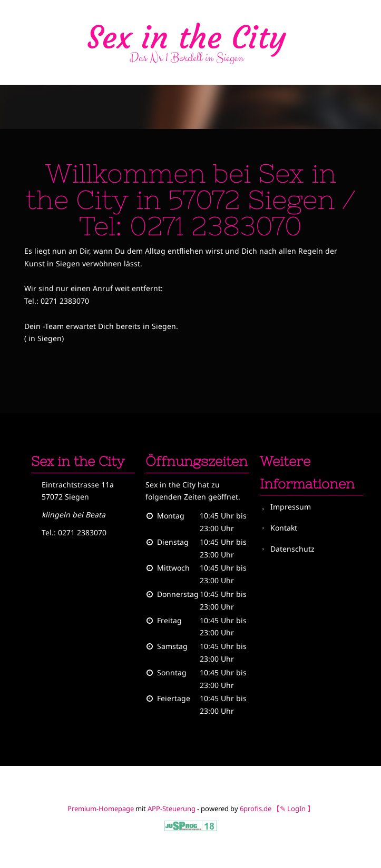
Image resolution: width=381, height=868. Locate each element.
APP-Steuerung (172, 809)
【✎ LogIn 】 (294, 809)
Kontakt (284, 528)
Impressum (291, 507)
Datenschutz (292, 549)
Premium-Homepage (101, 809)
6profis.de (256, 809)
